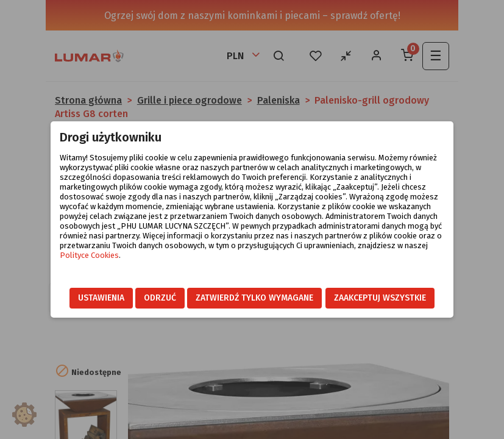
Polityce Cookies (89, 255)
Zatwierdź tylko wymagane (254, 298)
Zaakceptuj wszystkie (380, 298)
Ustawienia (101, 298)
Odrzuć (160, 298)
